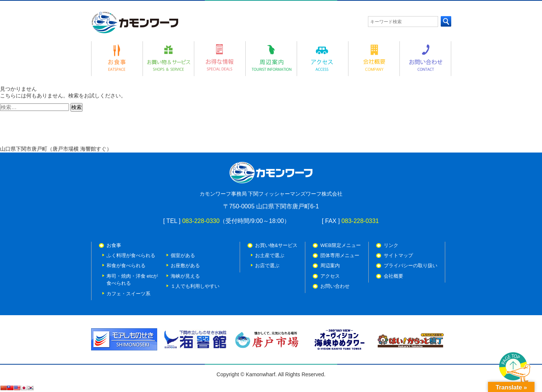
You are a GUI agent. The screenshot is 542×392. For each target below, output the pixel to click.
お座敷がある (185, 266)
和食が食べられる (126, 266)
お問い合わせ (335, 286)
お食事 (114, 245)
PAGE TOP (515, 368)
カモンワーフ (135, 22)
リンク (391, 245)
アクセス (330, 276)
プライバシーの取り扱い (411, 266)
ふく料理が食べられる (131, 255)
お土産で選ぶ (270, 255)
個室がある (183, 255)
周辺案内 (330, 266)
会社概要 (393, 276)
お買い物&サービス (276, 245)
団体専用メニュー (340, 255)
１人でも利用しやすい (195, 286)
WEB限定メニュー (341, 245)
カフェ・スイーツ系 (128, 294)
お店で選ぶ (267, 266)
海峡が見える (185, 276)
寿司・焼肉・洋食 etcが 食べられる (132, 280)
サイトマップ (398, 255)
